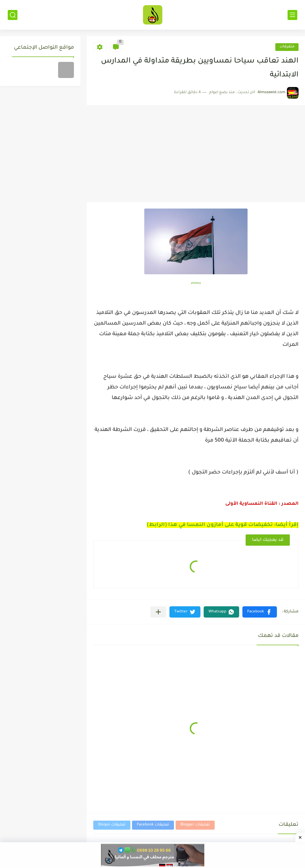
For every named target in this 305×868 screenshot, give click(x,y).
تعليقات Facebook (153, 825)
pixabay (196, 283)
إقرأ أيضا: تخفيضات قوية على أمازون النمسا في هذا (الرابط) (223, 525)
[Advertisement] (196, 154)
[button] (260, 612)
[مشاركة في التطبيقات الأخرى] (158, 612)
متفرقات (287, 47)
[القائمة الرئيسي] (292, 15)
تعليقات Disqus (112, 825)
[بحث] (13, 15)
